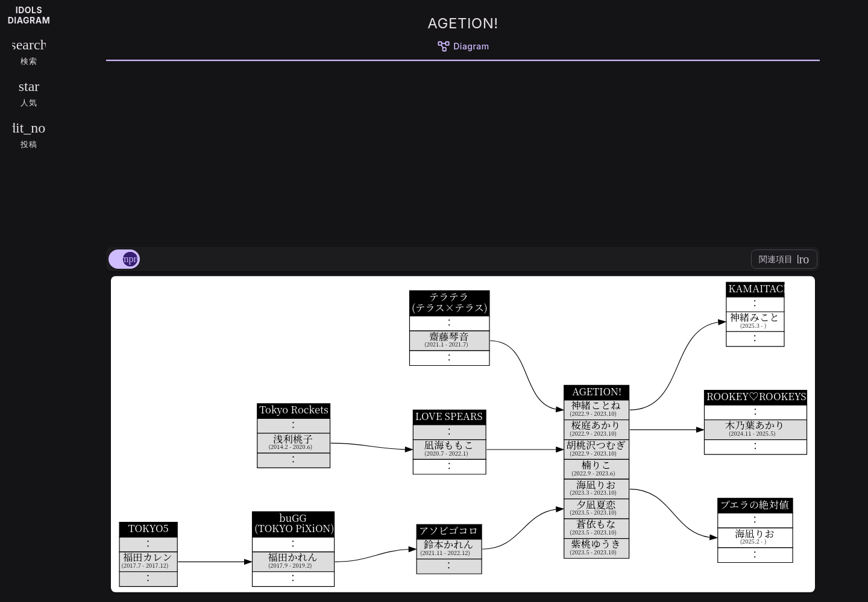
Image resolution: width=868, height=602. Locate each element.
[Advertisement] (463, 152)
